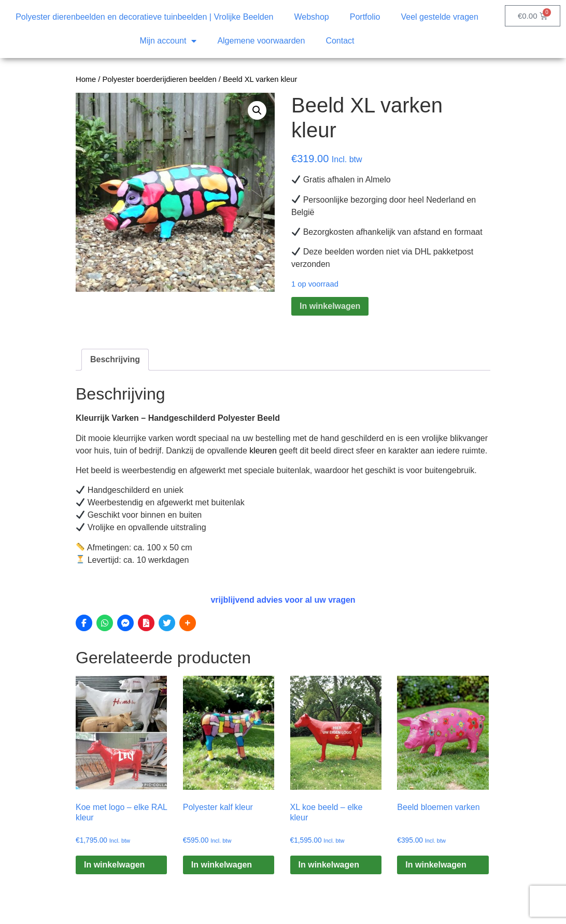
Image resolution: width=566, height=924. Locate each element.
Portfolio (365, 17)
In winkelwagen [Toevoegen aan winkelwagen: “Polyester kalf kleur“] (222, 865)
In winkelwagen (330, 306)
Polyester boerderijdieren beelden (160, 79)
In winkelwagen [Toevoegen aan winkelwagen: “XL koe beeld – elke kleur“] (329, 865)
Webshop (311, 17)
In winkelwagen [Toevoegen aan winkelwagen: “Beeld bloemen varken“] (436, 865)
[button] (257, 110)
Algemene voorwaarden (261, 41)
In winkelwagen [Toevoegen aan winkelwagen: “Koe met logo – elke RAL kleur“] (114, 865)
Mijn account (168, 41)
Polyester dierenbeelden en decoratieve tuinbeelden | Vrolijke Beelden (144, 17)
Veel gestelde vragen (439, 17)
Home (86, 79)
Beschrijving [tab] (115, 359)
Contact (340, 41)
